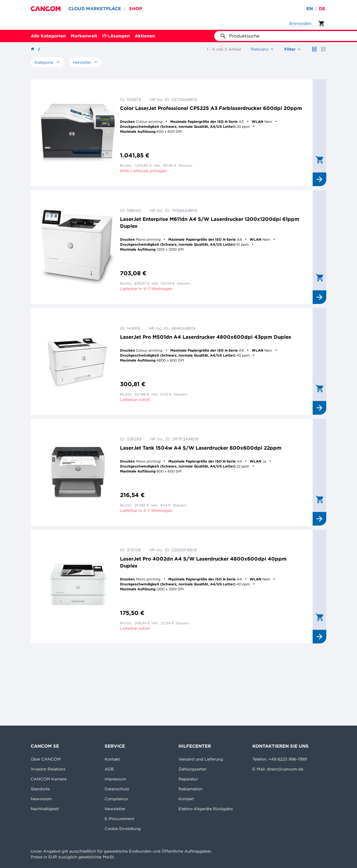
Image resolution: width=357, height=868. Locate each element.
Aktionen (145, 36)
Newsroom (41, 799)
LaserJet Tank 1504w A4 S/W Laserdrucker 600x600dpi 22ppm (201, 448)
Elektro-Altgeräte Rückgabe (206, 809)
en (310, 9)
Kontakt (112, 759)
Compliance (116, 799)
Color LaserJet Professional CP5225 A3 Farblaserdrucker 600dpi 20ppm (211, 108)
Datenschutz (117, 789)
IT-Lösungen (116, 36)
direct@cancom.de (285, 769)
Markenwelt (84, 36)
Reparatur (188, 779)
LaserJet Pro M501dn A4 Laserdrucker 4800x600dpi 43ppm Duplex (206, 337)
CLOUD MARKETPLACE (95, 9)
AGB (109, 769)
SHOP (135, 9)
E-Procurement (119, 819)
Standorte (40, 789)
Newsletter (115, 809)
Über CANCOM (46, 759)
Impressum (115, 779)
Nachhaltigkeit (45, 809)
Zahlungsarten (193, 769)
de (322, 9)
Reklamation (191, 789)
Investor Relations (48, 769)
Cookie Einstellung (123, 829)
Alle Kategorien (48, 36)
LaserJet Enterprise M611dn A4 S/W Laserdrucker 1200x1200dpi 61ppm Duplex (210, 222)
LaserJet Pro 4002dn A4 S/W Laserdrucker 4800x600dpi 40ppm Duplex (203, 562)
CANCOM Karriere (49, 779)
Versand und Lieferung (201, 759)
